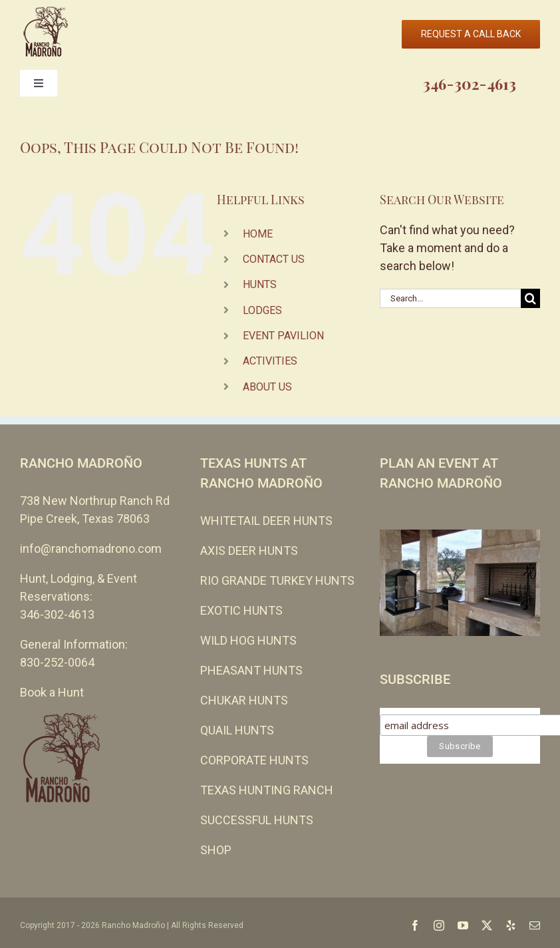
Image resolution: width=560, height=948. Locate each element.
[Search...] (450, 298)
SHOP (216, 850)
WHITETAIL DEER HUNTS (266, 521)
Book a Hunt (52, 692)
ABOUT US (267, 387)
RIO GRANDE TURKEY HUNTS (277, 580)
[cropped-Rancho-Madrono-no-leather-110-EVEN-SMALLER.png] (45, 12)
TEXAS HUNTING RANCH (267, 790)
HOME (258, 234)
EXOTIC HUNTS (241, 610)
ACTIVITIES (270, 361)
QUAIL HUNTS (237, 730)
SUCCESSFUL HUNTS (257, 820)
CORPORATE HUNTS (254, 760)
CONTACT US (274, 259)
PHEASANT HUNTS (251, 670)
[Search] (530, 298)
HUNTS (260, 284)
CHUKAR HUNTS (244, 700)
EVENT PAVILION (283, 336)
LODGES (262, 310)
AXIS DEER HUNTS (249, 551)
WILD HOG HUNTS (248, 640)
